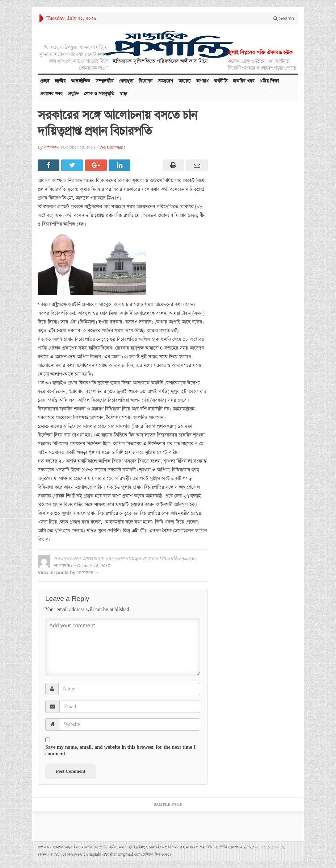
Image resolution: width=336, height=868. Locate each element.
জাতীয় (60, 81)
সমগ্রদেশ (165, 81)
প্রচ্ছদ (45, 81)
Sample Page (168, 805)
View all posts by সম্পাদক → (68, 572)
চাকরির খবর (244, 81)
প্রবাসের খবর (51, 94)
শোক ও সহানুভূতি (99, 94)
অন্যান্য (185, 81)
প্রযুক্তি (73, 94)
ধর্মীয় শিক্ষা (269, 81)
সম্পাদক (50, 147)
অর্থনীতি (221, 81)
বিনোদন (146, 81)
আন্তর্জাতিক (81, 81)
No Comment (113, 147)
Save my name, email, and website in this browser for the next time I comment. (120, 751)
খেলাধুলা (126, 81)
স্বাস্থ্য (123, 94)
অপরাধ (202, 81)
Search (284, 18)
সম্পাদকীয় (104, 81)
